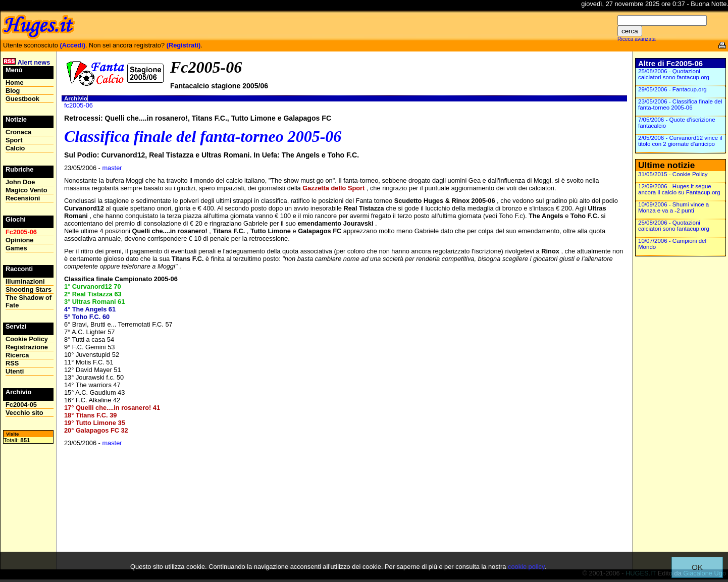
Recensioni (23, 198)
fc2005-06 (79, 105)
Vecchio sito (24, 413)
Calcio (15, 148)
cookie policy (526, 567)
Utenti (15, 371)
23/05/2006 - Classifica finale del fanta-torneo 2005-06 (680, 104)
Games (16, 248)
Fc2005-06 (21, 232)
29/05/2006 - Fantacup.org (672, 89)
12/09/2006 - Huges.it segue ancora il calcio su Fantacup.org (679, 189)
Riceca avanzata (637, 39)
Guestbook (22, 99)
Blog (13, 91)
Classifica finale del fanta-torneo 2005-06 (203, 136)
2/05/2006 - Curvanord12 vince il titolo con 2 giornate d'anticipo (680, 141)
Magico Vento (26, 190)
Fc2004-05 (21, 405)
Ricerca (17, 355)
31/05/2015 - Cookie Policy (673, 174)
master (112, 168)
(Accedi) (72, 45)
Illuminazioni (25, 281)
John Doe (20, 182)
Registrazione (27, 347)
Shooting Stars (29, 289)
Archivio (76, 98)
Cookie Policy (27, 339)
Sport (14, 140)
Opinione (19, 240)
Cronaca (18, 132)
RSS (12, 363)
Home (15, 83)
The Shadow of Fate (29, 301)
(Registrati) (184, 45)
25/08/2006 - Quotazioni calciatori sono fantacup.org (674, 74)
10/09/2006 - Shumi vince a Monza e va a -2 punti (673, 207)
